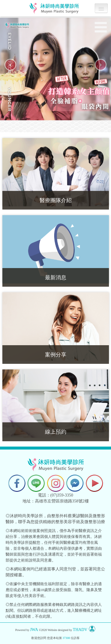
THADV (80, 630)
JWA (34, 630)
